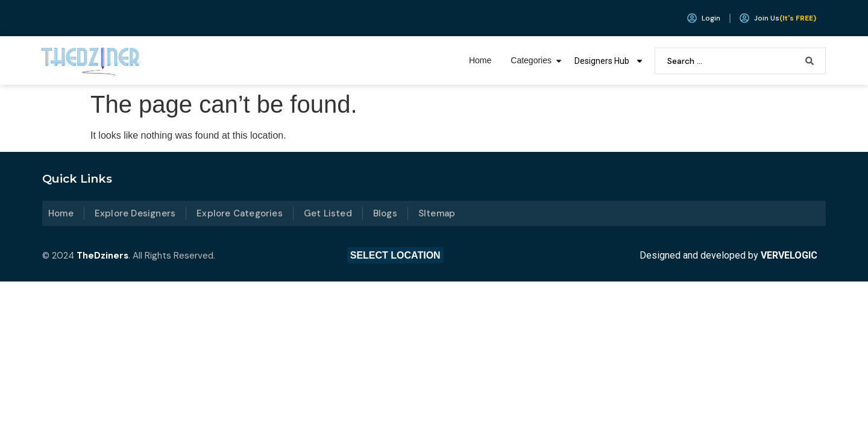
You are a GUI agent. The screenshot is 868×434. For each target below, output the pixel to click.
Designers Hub (609, 61)
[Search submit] (810, 61)
